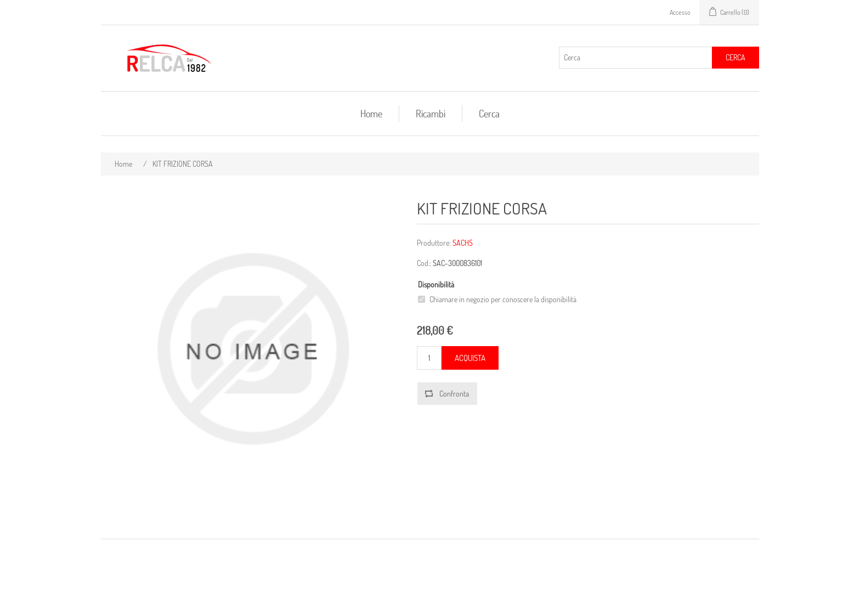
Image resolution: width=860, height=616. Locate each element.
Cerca (735, 57)
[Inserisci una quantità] (429, 358)
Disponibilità (436, 284)
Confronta (454, 394)
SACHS (463, 243)
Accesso (680, 12)
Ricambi (431, 114)
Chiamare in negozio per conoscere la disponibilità (503, 299)
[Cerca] (636, 58)
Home (371, 114)
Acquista (470, 358)
